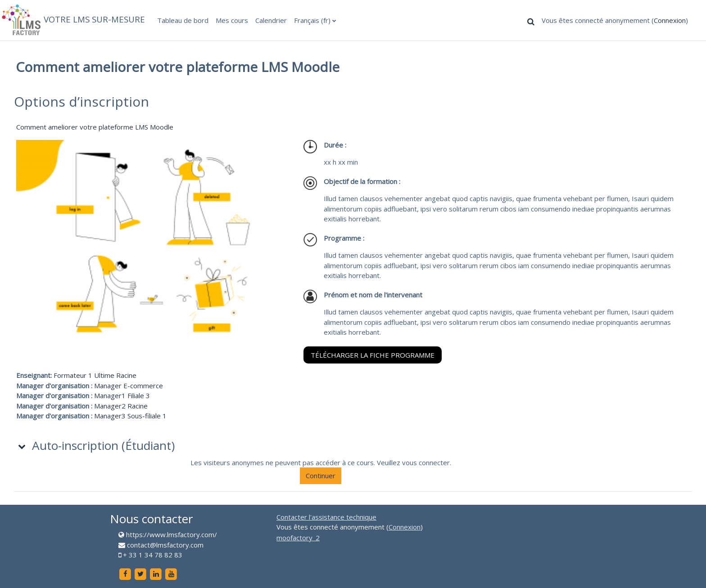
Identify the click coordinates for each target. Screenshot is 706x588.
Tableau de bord (183, 20)
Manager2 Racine (121, 406)
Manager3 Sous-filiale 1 (130, 416)
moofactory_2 (298, 538)
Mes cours (232, 20)
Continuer (321, 476)
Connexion (670, 20)
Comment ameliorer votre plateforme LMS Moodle (95, 127)
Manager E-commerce (129, 386)
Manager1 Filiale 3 (122, 395)
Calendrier (271, 20)
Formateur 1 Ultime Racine (95, 375)
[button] (531, 21)
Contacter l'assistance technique (326, 517)
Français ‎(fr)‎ (312, 20)
